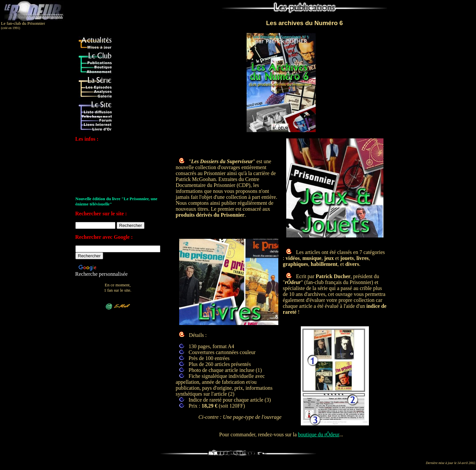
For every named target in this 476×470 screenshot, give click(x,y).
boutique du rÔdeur (318, 434)
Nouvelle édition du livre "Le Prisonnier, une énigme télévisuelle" (116, 202)
